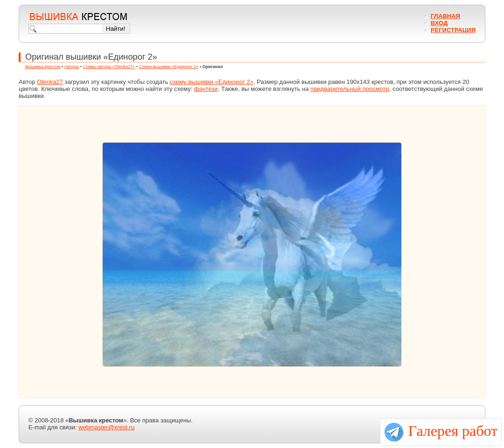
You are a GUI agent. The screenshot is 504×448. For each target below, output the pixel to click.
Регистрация (453, 30)
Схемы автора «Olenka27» (109, 67)
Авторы (72, 67)
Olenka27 (50, 82)
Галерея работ (453, 431)
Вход (439, 23)
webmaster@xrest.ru (106, 427)
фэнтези (206, 89)
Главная (445, 16)
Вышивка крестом (43, 67)
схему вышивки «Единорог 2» (212, 82)
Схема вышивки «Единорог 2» (169, 67)
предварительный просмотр (350, 89)
